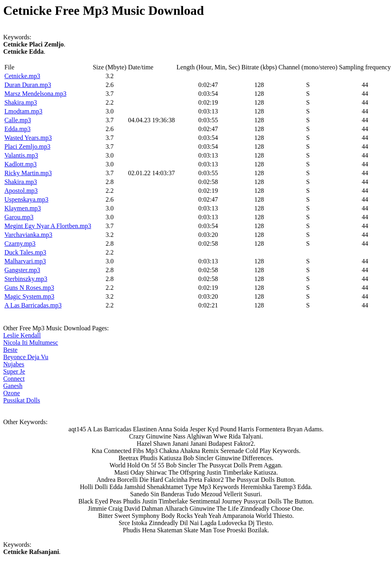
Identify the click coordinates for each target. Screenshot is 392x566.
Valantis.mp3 (21, 155)
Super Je (14, 371)
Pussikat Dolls (22, 400)
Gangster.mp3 (22, 270)
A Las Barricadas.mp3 (33, 305)
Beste (10, 350)
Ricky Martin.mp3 (28, 173)
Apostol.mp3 (21, 191)
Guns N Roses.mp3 (29, 288)
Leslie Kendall (22, 335)
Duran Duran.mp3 (28, 85)
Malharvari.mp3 (25, 261)
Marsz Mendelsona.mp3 (35, 94)
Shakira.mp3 (21, 102)
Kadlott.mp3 (20, 164)
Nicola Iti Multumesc (31, 343)
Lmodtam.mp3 (23, 111)
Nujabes (14, 364)
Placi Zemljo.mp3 (27, 147)
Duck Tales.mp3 (25, 252)
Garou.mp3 (19, 217)
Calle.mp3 (18, 120)
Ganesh (13, 386)
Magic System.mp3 (29, 296)
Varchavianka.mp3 (28, 235)
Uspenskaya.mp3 (26, 199)
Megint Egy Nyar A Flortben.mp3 (48, 226)
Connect (14, 379)
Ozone (12, 393)
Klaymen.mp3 (23, 208)
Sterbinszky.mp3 (26, 279)
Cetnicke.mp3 (22, 76)
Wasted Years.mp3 (28, 138)
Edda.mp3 (17, 129)
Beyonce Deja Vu (26, 357)
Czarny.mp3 (20, 244)
